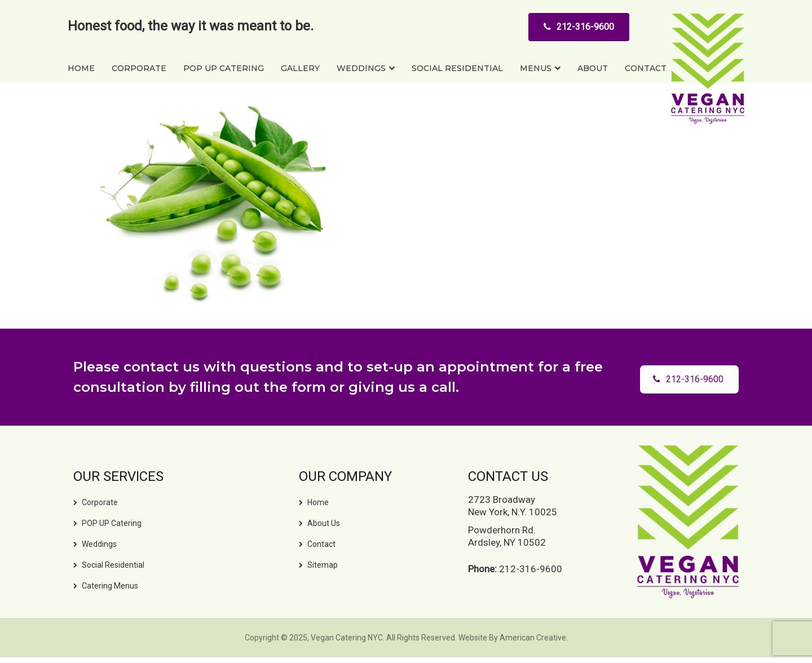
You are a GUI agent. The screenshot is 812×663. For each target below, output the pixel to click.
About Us (324, 523)
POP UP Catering (112, 523)
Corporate (100, 502)
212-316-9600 (579, 27)
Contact (321, 544)
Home (318, 502)
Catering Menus (110, 586)
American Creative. (534, 638)
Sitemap (323, 565)
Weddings (99, 544)
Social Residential (113, 565)
